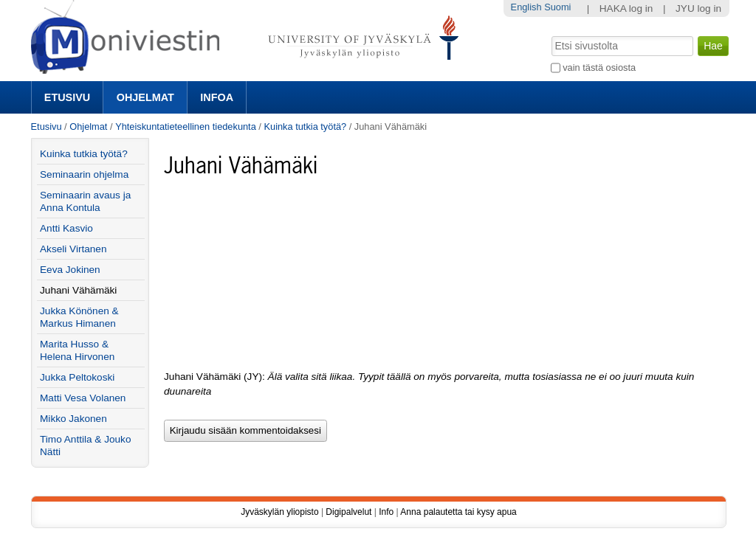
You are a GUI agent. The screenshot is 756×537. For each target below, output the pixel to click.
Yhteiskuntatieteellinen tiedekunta (186, 127)
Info (386, 512)
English (526, 7)
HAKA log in (626, 8)
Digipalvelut (348, 512)
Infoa (217, 97)
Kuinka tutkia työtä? (305, 127)
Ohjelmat (145, 97)
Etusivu (67, 97)
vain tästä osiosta (599, 67)
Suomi (557, 7)
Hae (550, 35)
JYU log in (698, 8)
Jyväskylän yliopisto (279, 512)
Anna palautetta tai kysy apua (458, 512)
